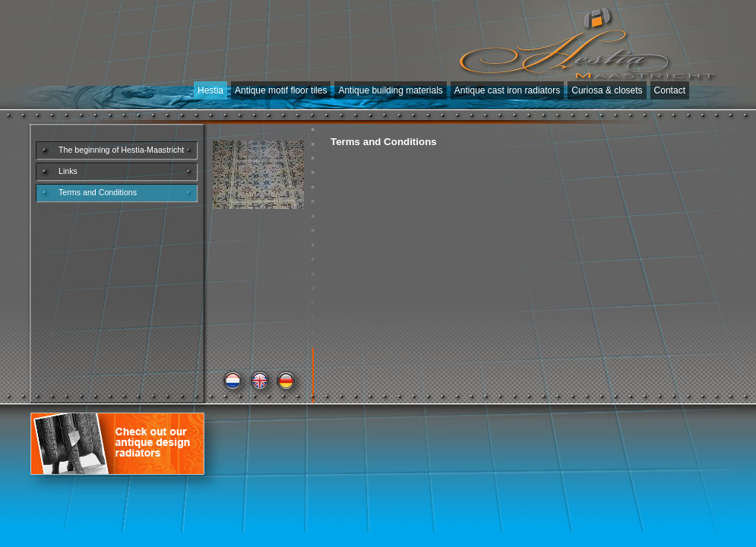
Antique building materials (390, 90)
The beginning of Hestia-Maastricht (121, 150)
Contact (670, 90)
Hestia (210, 90)
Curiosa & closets (607, 90)
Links (68, 171)
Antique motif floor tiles (281, 90)
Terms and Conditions (98, 192)
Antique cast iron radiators (507, 90)
